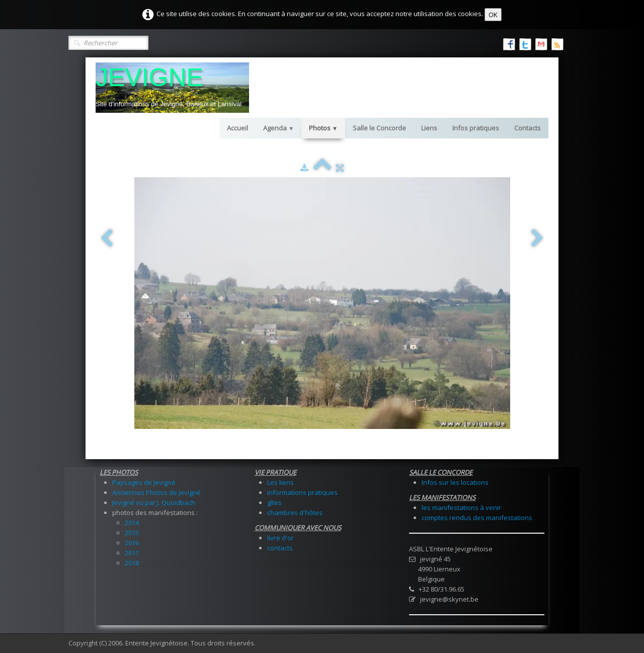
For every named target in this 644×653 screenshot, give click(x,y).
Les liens (280, 482)
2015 (132, 533)
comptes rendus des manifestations (477, 518)
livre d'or (280, 538)
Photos (323, 128)
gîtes (274, 502)
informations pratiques (302, 492)
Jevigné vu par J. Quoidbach (154, 502)
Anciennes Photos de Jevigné (156, 492)
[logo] (172, 88)
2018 (132, 563)
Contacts (528, 128)
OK (493, 15)
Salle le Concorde (379, 128)
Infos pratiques (476, 128)
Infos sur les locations (455, 482)
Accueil (237, 128)
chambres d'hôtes (295, 513)
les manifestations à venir (461, 507)
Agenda (278, 128)
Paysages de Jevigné (144, 482)
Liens (429, 128)
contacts (280, 548)
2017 (132, 553)
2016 (132, 543)
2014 (132, 523)
